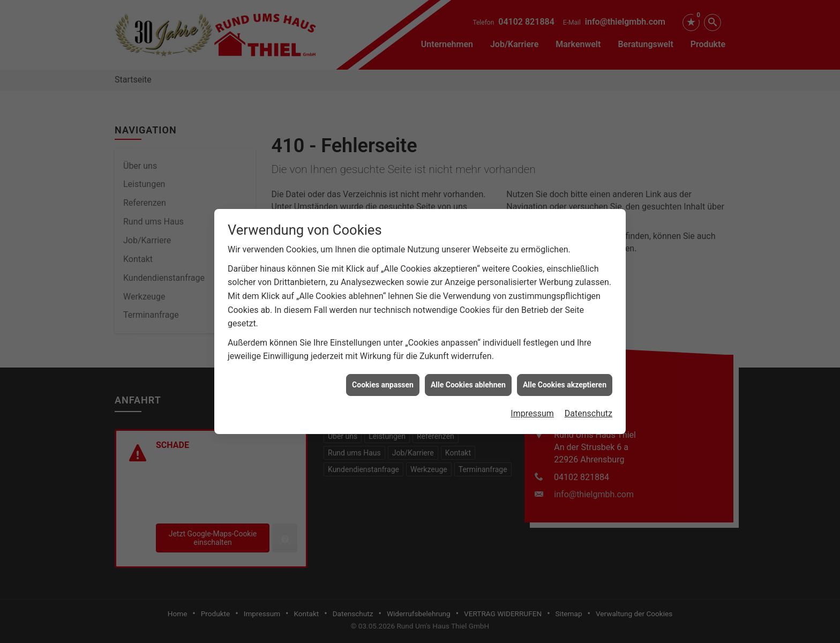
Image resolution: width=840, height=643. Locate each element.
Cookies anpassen (383, 380)
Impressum (532, 409)
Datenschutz (588, 409)
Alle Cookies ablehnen (468, 380)
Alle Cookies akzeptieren (565, 380)
